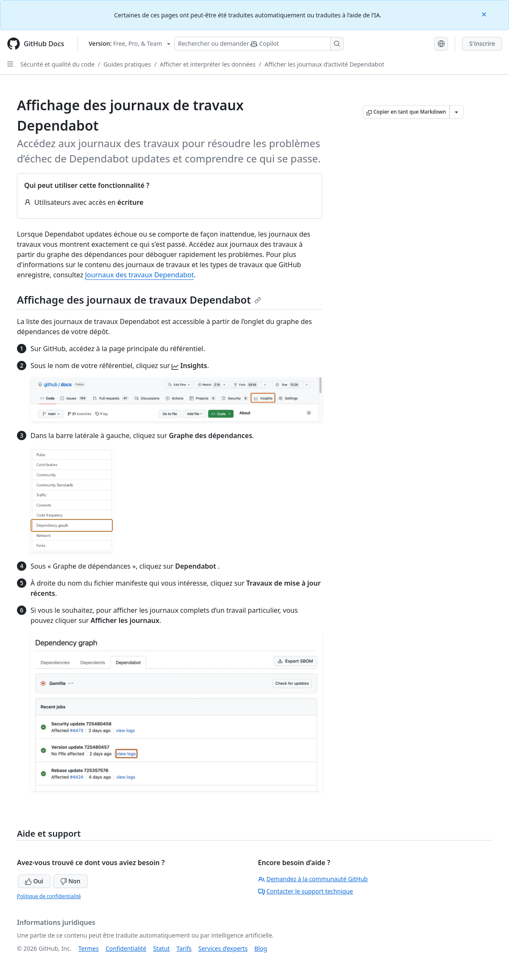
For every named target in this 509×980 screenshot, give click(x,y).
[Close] (485, 14)
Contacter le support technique (306, 891)
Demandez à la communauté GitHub (313, 879)
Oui (34, 881)
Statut (161, 948)
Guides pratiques (127, 64)
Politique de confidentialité (49, 896)
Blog (261, 948)
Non (70, 881)
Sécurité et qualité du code (57, 64)
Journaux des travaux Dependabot (140, 275)
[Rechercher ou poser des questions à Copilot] (259, 44)
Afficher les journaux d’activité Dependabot (324, 64)
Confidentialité (126, 948)
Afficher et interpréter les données (208, 64)
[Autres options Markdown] (456, 112)
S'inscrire (482, 43)
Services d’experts (223, 948)
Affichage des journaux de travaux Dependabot (139, 300)
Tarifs (184, 948)
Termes (89, 948)
